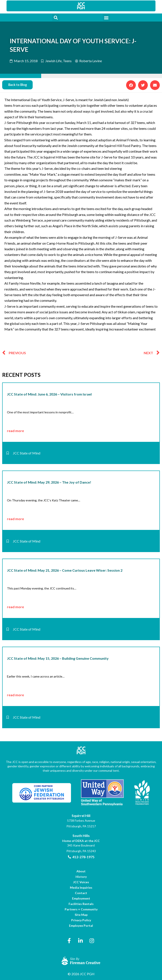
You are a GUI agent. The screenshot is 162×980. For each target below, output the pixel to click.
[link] (81, 6)
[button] (56, 18)
